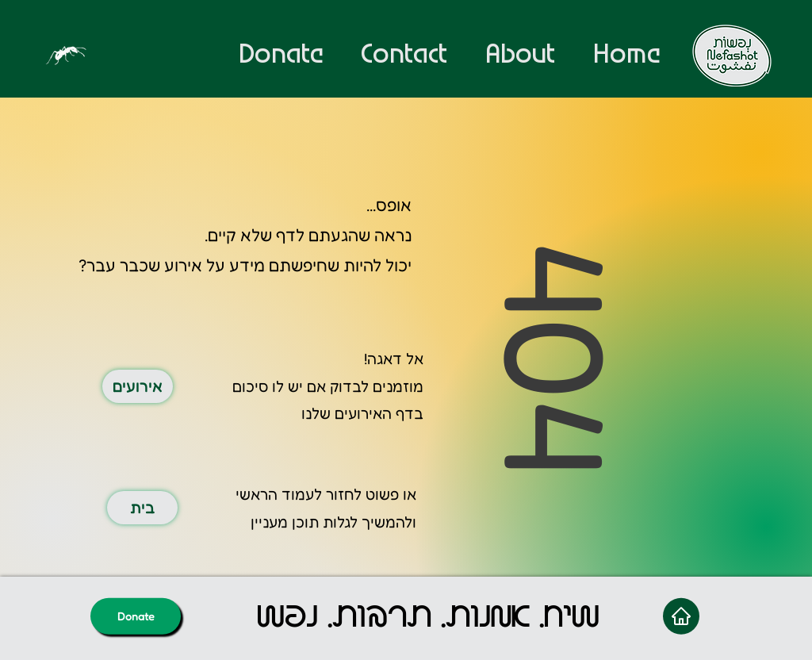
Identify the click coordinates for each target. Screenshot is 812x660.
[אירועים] (138, 386)
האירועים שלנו (347, 413)
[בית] (142, 508)
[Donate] (136, 616)
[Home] (681, 616)
